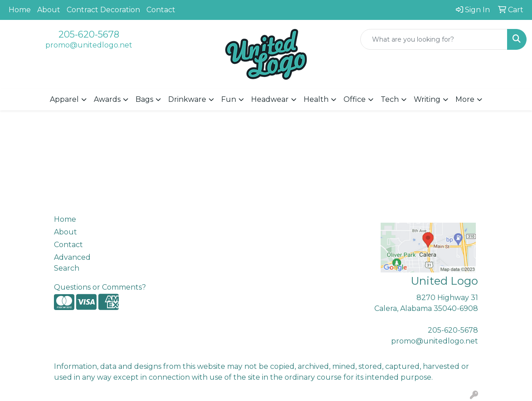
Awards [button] (107, 99)
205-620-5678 (89, 34)
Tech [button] (390, 99)
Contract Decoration (103, 10)
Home (20, 10)
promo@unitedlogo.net (89, 45)
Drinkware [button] (187, 99)
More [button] (465, 99)
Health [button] (316, 99)
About (49, 10)
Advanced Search (72, 263)
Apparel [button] (64, 99)
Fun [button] (229, 99)
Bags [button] (144, 99)
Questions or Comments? (100, 287)
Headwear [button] (270, 99)
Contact (161, 10)
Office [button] (355, 99)
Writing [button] (427, 99)
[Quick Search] (434, 39)
